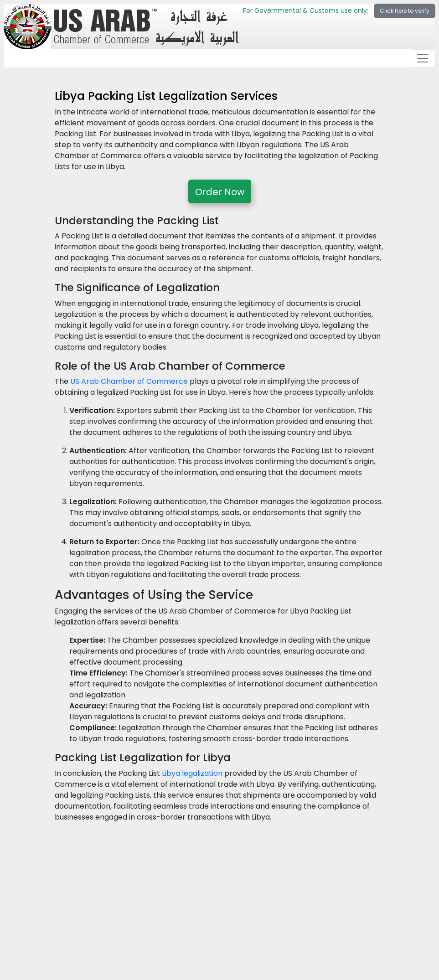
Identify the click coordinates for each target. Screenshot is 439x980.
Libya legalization (192, 773)
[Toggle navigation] (423, 58)
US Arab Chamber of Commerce (129, 381)
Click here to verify (405, 11)
